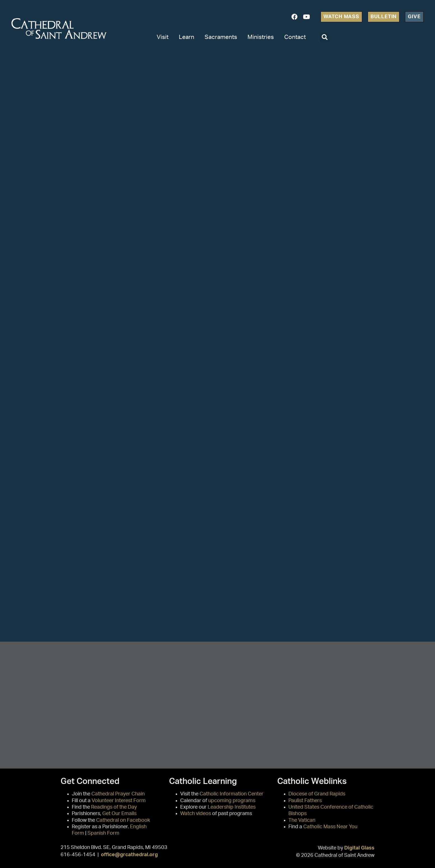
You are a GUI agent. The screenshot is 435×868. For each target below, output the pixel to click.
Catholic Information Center (232, 794)
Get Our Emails (119, 814)
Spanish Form (103, 833)
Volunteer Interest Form (119, 801)
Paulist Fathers (305, 801)
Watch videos (196, 814)
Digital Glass (359, 848)
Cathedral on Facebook (123, 820)
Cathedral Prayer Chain (118, 794)
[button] (325, 37)
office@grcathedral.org (129, 855)
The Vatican (302, 820)
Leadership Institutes (232, 807)
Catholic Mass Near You (330, 827)
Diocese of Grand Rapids (317, 794)
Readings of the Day (114, 807)
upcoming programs (232, 801)
